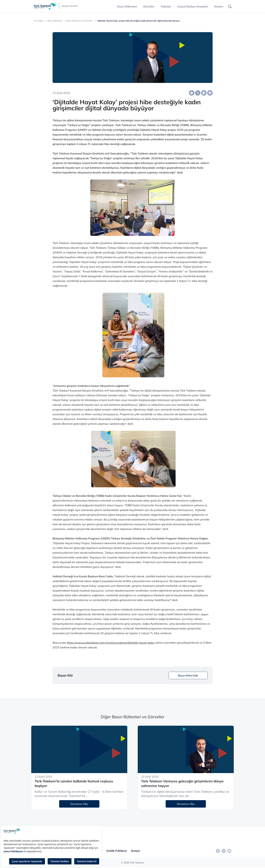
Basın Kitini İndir (188, 675)
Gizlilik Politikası (117, 851)
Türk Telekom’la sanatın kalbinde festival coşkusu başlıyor (74, 783)
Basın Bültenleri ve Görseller (80, 21)
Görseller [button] (149, 6)
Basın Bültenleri (55, 21)
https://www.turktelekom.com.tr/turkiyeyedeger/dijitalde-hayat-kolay (111, 643)
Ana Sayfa (38, 21)
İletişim (219, 6)
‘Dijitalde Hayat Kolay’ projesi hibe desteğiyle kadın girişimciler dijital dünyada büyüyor (138, 21)
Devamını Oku (79, 804)
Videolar (166, 6)
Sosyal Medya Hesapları (193, 6)
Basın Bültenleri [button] (127, 6)
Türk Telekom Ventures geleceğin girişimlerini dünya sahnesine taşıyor (182, 783)
